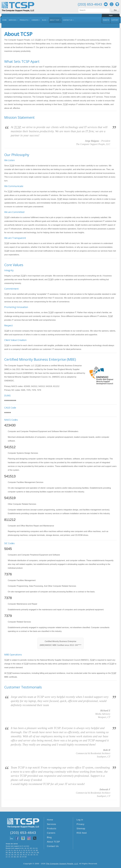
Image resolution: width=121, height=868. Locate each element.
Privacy (80, 824)
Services (12, 20)
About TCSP (55, 20)
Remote (106, 20)
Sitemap (81, 829)
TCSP (18, 7)
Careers (35, 20)
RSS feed (82, 833)
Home (5, 20)
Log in (80, 820)
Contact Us (68, 20)
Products (24, 20)
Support (115, 20)
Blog (44, 20)
